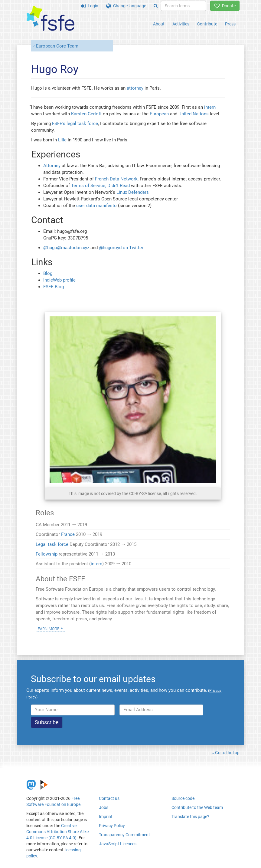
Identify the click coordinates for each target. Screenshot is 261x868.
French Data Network (116, 179)
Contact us (109, 798)
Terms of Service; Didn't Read (100, 186)
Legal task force (52, 544)
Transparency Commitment (124, 835)
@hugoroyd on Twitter (121, 248)
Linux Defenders (133, 192)
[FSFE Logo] (51, 19)
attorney (135, 88)
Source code (183, 798)
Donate (225, 6)
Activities (181, 24)
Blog (48, 273)
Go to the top (227, 753)
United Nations (194, 114)
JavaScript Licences (118, 844)
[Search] (156, 6)
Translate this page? (190, 817)
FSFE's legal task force (75, 124)
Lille (62, 140)
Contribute (207, 24)
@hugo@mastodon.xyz (66, 248)
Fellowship (47, 554)
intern (210, 107)
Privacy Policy (112, 826)
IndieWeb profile (59, 280)
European (159, 114)
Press (230, 24)
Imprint (106, 817)
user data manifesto (96, 206)
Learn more (47, 628)
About (159, 24)
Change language (126, 6)
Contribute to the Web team (197, 807)
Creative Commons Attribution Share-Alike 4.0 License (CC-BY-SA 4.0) (57, 832)
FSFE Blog (54, 287)
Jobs (104, 807)
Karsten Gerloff (86, 114)
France (68, 534)
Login (90, 6)
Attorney (52, 166)
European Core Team (57, 46)
